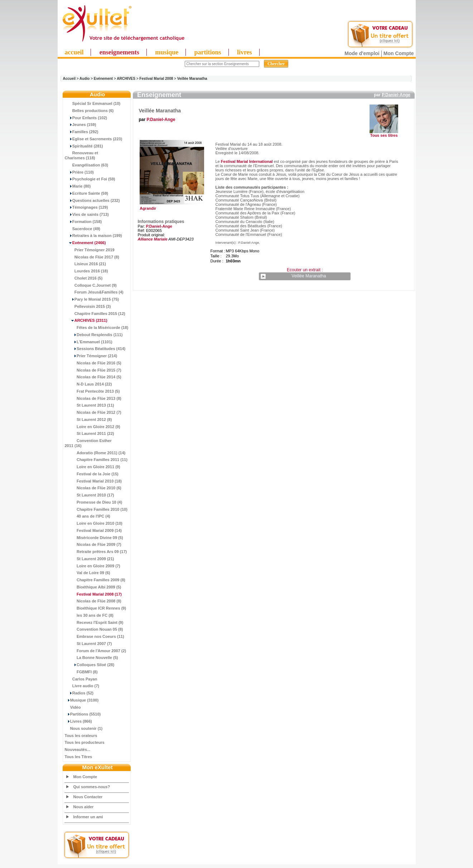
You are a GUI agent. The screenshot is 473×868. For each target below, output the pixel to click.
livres (245, 52)
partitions (208, 52)
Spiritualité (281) (84, 146)
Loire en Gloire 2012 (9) (93, 427)
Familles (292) (82, 132)
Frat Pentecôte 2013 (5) (92, 391)
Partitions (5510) (83, 714)
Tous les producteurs (85, 742)
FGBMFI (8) (81, 672)
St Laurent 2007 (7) (88, 644)
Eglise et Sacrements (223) (94, 139)
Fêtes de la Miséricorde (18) (97, 328)
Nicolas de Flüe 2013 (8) (93, 398)
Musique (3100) (82, 700)
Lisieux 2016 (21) (85, 264)
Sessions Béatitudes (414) (95, 349)
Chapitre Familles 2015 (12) (95, 314)
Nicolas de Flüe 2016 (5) (93, 363)
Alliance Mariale (153, 239)
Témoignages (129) (86, 207)
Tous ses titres (384, 135)
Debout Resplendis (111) (94, 335)
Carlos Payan (81, 679)
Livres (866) (78, 721)
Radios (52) (79, 693)
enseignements (119, 52)
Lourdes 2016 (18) (86, 271)
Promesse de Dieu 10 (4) (94, 502)
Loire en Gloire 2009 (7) (93, 566)
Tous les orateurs (81, 736)
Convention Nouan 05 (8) (94, 629)
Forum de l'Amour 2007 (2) (96, 651)
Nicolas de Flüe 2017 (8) (92, 257)
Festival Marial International (247, 161)
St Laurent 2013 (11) (90, 405)
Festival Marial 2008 (156, 79)
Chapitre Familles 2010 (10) (96, 509)
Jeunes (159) (81, 125)
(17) (93, 594)
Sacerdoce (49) (83, 229)
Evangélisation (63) (87, 165)
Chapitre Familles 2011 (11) (96, 460)
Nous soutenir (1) (84, 728)
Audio (85, 79)
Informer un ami (88, 817)
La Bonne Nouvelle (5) (91, 658)
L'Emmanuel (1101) (89, 342)
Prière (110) (79, 172)
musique (167, 52)
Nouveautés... (78, 750)
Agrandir (171, 207)
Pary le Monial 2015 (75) (92, 299)
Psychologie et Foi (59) (90, 179)
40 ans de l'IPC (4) (88, 516)
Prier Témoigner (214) (91, 356)
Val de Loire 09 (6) (88, 573)
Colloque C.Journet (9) (91, 285)
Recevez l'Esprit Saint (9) (94, 622)
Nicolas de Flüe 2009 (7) (93, 544)
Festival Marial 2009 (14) (93, 530)
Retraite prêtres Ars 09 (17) (96, 552)
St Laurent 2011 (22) (90, 433)
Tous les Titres (79, 757)
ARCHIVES (126, 79)
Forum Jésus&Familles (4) (94, 292)
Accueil (69, 79)
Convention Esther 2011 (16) (88, 443)
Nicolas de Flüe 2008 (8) (93, 601)
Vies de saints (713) (87, 214)
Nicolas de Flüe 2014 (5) (93, 377)
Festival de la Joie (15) (92, 474)
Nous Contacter (88, 797)
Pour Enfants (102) (86, 118)
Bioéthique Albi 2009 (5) (93, 587)
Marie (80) (78, 186)
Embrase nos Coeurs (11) (95, 636)
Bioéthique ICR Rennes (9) (96, 608)
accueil (74, 52)
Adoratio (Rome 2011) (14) (95, 453)
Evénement (103, 79)
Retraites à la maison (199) (93, 236)
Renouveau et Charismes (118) (81, 155)
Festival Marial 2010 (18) (93, 481)
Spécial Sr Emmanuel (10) (93, 103)
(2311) (86, 320)
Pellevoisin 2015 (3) (88, 306)
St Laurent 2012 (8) (88, 420)
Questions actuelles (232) (92, 200)
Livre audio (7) (82, 686)
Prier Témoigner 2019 (90, 250)
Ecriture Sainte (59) (87, 193)
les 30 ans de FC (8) (89, 615)
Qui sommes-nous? (92, 787)
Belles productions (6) (89, 111)
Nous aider (84, 807)
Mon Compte (399, 53)
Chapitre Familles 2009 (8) (95, 580)
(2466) (85, 243)
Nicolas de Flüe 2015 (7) (93, 370)
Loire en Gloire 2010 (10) (94, 523)
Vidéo (73, 707)
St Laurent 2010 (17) (90, 495)
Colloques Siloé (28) (90, 665)
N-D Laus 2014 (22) (88, 384)
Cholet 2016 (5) (84, 278)
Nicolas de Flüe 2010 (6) (93, 488)
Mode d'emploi (362, 53)
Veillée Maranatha (192, 79)
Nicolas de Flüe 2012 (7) (93, 412)
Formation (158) (83, 222)
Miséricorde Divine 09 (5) (94, 538)
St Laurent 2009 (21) (90, 559)
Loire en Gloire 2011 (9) (93, 467)
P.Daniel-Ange (396, 95)
